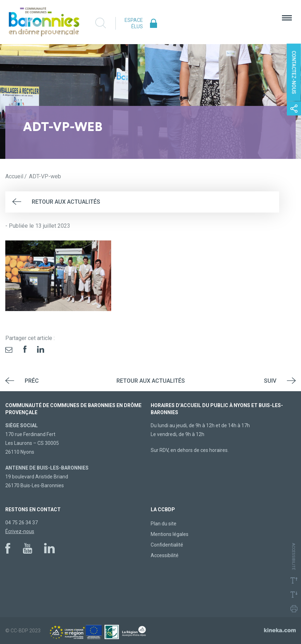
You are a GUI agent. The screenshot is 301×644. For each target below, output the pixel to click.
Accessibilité (165, 555)
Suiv (270, 381)
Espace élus (134, 23)
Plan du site (164, 524)
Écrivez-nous (20, 531)
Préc (32, 381)
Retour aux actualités (66, 202)
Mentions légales (170, 534)
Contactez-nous (294, 73)
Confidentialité (167, 545)
